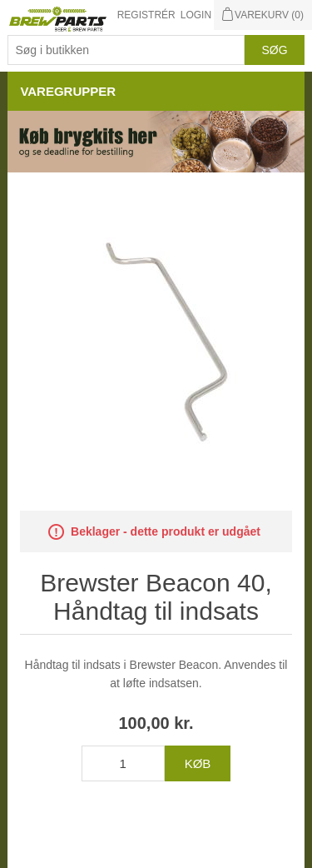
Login (196, 15)
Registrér (146, 15)
